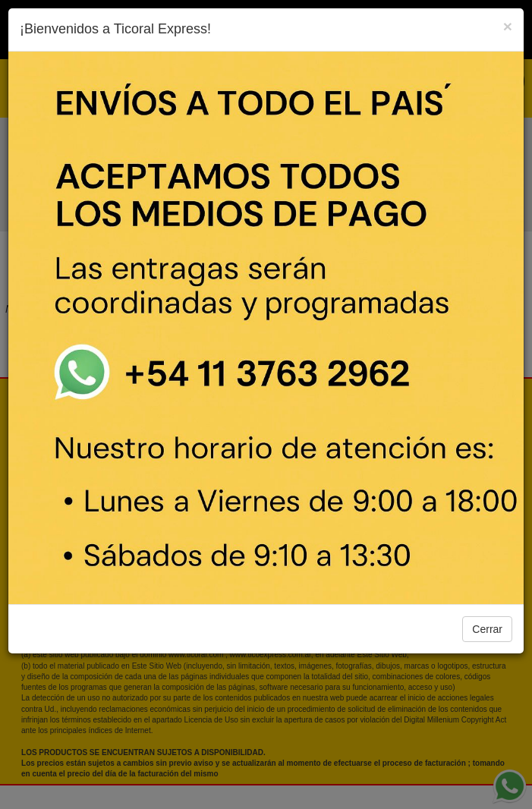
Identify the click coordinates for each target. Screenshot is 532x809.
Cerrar (487, 629)
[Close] (508, 26)
